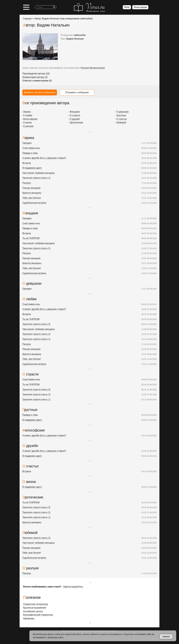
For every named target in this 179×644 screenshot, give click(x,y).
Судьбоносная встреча (34, 203)
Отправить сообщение (77, 92)
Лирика (27, 112)
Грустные (121, 115)
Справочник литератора (36, 604)
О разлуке (28, 126)
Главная (27, 19)
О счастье (122, 119)
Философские (30, 119)
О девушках (123, 112)
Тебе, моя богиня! (32, 198)
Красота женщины (32, 193)
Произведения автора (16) (36, 73)
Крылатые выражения (35, 608)
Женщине (75, 112)
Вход (127, 7)
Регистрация (140, 7)
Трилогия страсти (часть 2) (36, 248)
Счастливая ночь (31, 148)
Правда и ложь (30, 153)
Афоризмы (29, 618)
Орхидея (27, 143)
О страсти (75, 115)
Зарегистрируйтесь (73, 587)
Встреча (27, 163)
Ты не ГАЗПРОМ (31, 238)
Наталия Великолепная (93, 68)
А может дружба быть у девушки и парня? (44, 158)
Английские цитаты (33, 611)
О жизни (27, 123)
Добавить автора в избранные (40, 92)
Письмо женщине (31, 188)
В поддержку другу (32, 168)
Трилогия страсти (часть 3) (36, 324)
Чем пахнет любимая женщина (38, 173)
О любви (28, 115)
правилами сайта (55, 637)
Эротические (76, 123)
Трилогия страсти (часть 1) (36, 178)
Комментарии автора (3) (35, 77)
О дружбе (75, 119)
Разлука (27, 183)
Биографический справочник (38, 615)
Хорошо (166, 637)
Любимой (121, 123)
